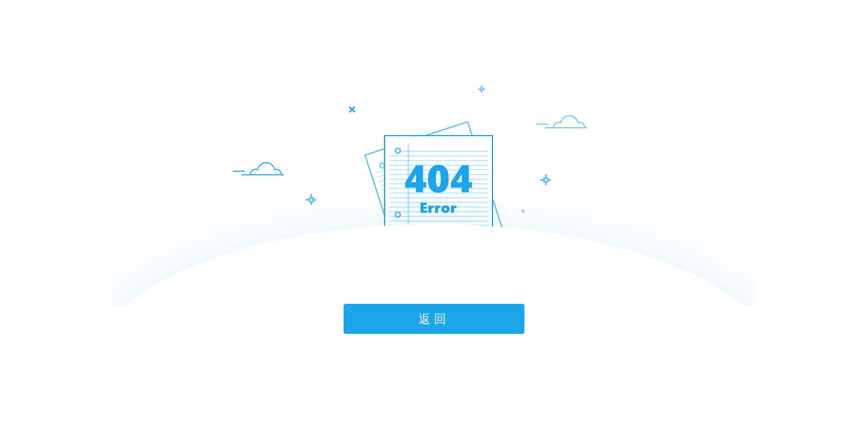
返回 (434, 319)
